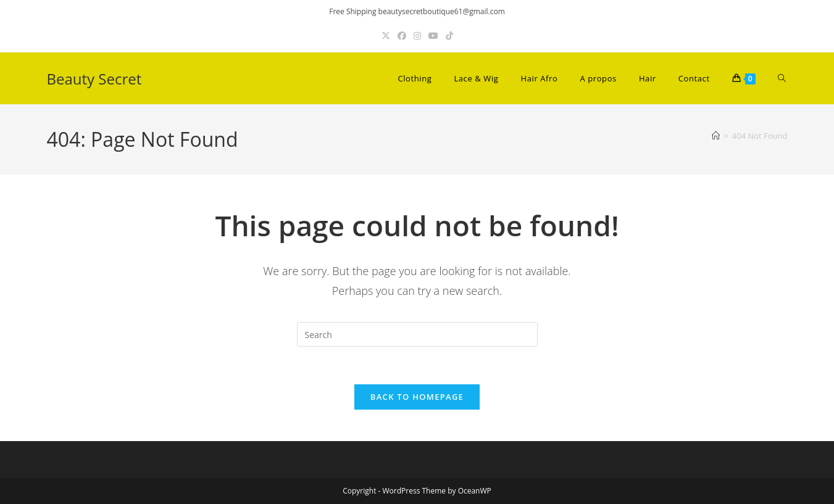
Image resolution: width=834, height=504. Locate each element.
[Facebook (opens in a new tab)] (402, 35)
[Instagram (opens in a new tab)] (417, 35)
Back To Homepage (417, 397)
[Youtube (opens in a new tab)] (433, 35)
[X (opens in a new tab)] (386, 35)
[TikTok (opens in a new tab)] (449, 35)
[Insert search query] (417, 334)
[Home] (716, 136)
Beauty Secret (94, 79)
